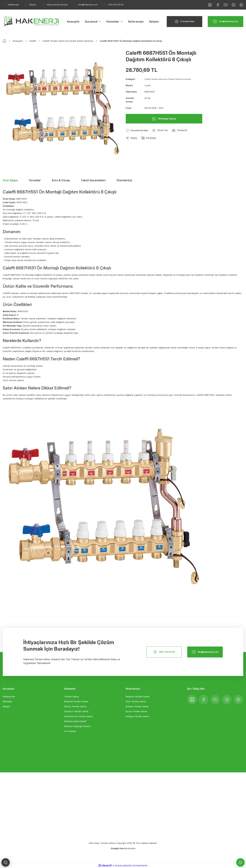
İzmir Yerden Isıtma (136, 701)
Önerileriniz (124, 180)
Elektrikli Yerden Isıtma (76, 701)
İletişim (6, 706)
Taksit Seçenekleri (93, 180)
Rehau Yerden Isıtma (75, 706)
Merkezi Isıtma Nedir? (76, 721)
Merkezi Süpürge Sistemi (77, 726)
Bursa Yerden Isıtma (136, 711)
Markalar (7, 701)
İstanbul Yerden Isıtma (138, 696)
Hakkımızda (9, 696)
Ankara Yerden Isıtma (137, 706)
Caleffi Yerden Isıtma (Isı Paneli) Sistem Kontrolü (170, 79)
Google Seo (117, 848)
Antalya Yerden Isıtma (137, 716)
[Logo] (31, 21)
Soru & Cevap (61, 180)
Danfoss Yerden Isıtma (76, 711)
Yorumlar (35, 180)
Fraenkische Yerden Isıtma (78, 716)
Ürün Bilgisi (10, 180)
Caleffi (148, 85)
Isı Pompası (70, 731)
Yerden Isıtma (71, 696)
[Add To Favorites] (138, 130)
